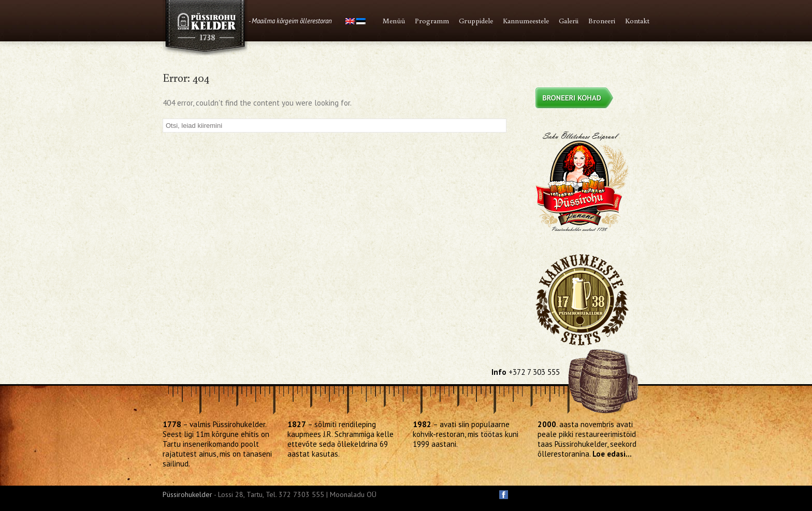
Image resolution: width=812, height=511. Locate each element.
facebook (504, 495)
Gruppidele (476, 21)
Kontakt (637, 21)
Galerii (569, 21)
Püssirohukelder (187, 494)
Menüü (394, 21)
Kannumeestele (526, 21)
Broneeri (602, 21)
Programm (432, 21)
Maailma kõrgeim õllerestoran (292, 21)
